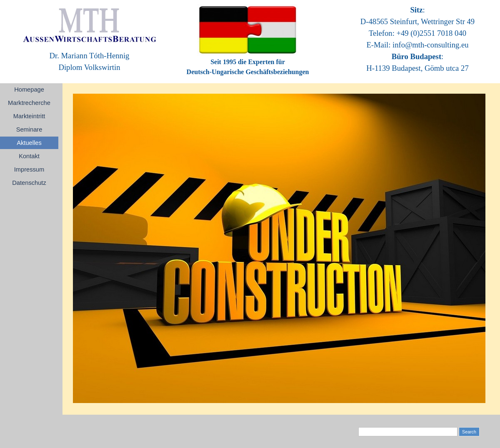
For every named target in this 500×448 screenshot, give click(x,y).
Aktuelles (29, 143)
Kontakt (29, 156)
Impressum (29, 169)
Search (469, 432)
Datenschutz (29, 183)
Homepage (29, 90)
